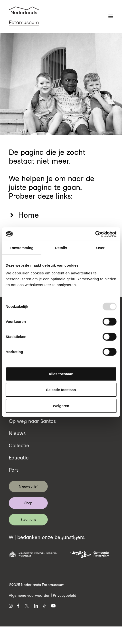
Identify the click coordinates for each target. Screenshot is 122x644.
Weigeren (61, 406)
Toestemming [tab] (22, 248)
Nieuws (17, 433)
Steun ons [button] (28, 520)
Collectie (19, 446)
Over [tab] (100, 248)
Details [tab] (61, 248)
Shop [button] (28, 503)
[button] (111, 16)
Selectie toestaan (61, 390)
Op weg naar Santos (32, 421)
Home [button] (28, 215)
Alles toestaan (61, 374)
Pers (14, 470)
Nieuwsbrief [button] (28, 486)
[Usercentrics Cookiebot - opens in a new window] (95, 234)
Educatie (19, 458)
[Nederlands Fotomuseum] (24, 16)
